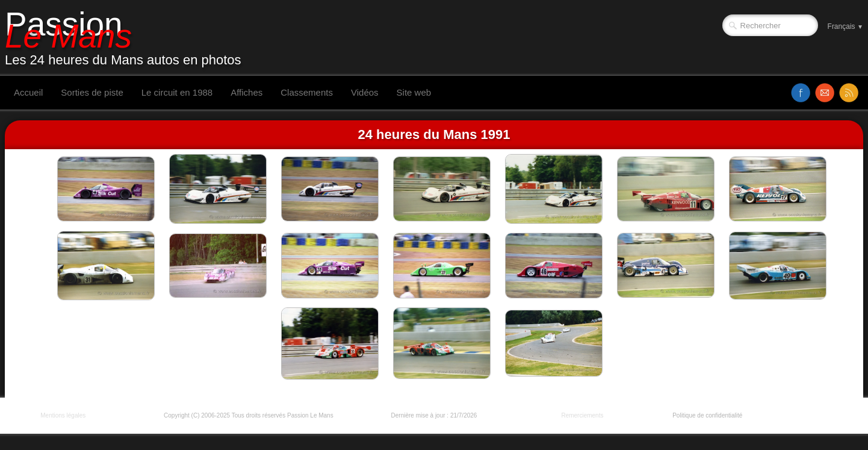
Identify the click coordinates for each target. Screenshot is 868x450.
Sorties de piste (92, 92)
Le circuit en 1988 (177, 92)
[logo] (128, 38)
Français (845, 26)
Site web (414, 92)
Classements (307, 92)
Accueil (28, 92)
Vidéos (365, 92)
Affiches (246, 92)
